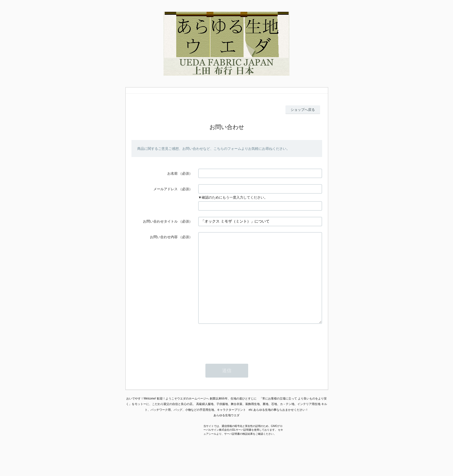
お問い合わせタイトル (160, 221)
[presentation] (242, 358)
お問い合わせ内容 (164, 237)
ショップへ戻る (303, 110)
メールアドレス (166, 189)
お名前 (172, 173)
